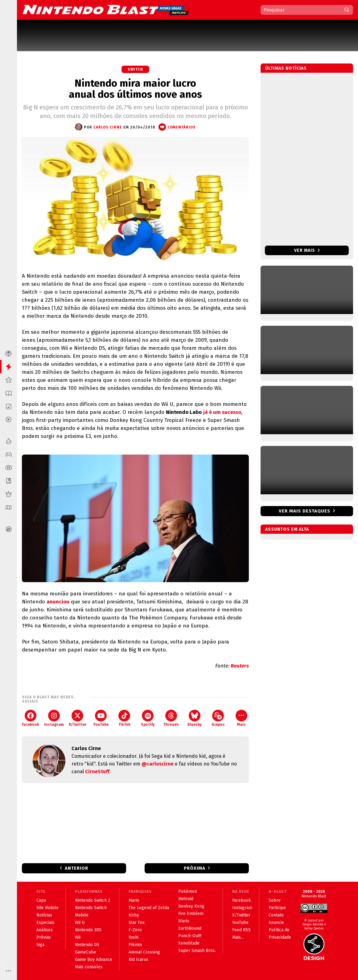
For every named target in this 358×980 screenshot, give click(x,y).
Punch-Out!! (190, 936)
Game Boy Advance (94, 960)
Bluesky (195, 718)
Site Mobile (47, 908)
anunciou (58, 602)
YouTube (101, 718)
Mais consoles (89, 967)
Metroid (186, 899)
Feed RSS (241, 930)
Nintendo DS (87, 945)
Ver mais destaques (305, 511)
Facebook (31, 718)
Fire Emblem (191, 914)
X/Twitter (78, 718)
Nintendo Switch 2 (93, 900)
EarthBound (190, 928)
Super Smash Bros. (197, 951)
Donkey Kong (191, 906)
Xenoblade (189, 943)
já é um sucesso (222, 412)
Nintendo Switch (91, 908)
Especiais (45, 923)
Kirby (134, 915)
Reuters (240, 666)
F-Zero (135, 930)
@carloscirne (158, 764)
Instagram (54, 718)
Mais (241, 718)
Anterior (76, 868)
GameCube (86, 952)
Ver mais (307, 250)
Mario (134, 900)
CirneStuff (97, 772)
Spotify (148, 718)
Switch (135, 69)
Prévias (44, 937)
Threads (171, 718)
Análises (45, 930)
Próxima (195, 868)
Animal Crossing (144, 952)
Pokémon (188, 891)
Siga (40, 945)
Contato (276, 915)
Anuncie (276, 923)
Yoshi (134, 937)
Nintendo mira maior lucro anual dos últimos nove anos (135, 89)
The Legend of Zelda (149, 908)
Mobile (82, 915)
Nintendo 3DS (88, 930)
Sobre (275, 900)
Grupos (218, 718)
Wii (78, 937)
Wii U (80, 923)
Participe (277, 908)
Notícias (44, 915)
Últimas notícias (286, 68)
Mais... (238, 937)
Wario (184, 921)
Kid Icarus (138, 960)
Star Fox (137, 923)
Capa (41, 900)
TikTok (124, 718)
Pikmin (135, 945)
